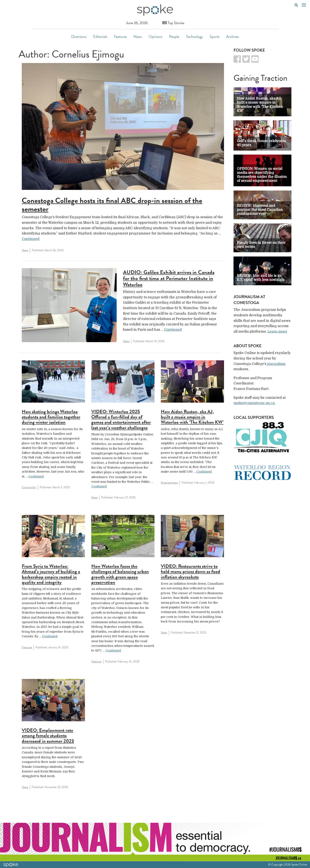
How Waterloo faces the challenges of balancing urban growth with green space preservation (120, 574)
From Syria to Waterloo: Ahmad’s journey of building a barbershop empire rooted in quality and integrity (51, 574)
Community (29, 487)
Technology (194, 36)
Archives (232, 36)
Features (120, 36)
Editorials (100, 36)
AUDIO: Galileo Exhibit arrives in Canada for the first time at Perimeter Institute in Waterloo (169, 278)
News (138, 36)
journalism (276, 364)
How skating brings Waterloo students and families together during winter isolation (51, 417)
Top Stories (173, 23)
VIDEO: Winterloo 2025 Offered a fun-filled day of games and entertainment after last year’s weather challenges (121, 420)
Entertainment (169, 483)
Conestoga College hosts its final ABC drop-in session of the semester (112, 205)
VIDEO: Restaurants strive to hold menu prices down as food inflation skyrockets (191, 571)
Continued (31, 239)
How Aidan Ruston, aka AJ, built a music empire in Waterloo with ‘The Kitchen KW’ (192, 417)
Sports (214, 36)
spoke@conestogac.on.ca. (254, 403)
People (174, 36)
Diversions (79, 36)
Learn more (277, 332)
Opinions (155, 36)
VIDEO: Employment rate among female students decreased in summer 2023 (48, 736)
